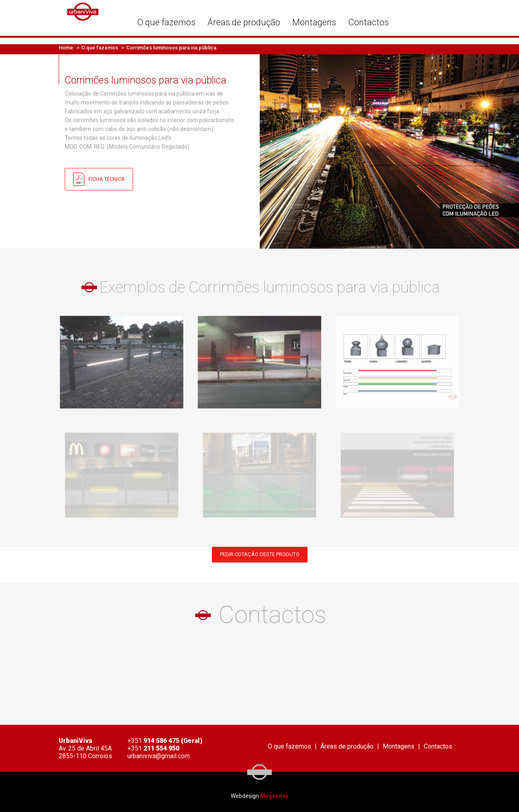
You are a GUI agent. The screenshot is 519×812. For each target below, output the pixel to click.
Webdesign (245, 796)
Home (66, 48)
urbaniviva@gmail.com (159, 756)
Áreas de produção (244, 22)
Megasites (274, 796)
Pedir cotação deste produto (260, 554)
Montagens (314, 22)
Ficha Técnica (99, 179)
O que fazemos (166, 22)
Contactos (368, 22)
